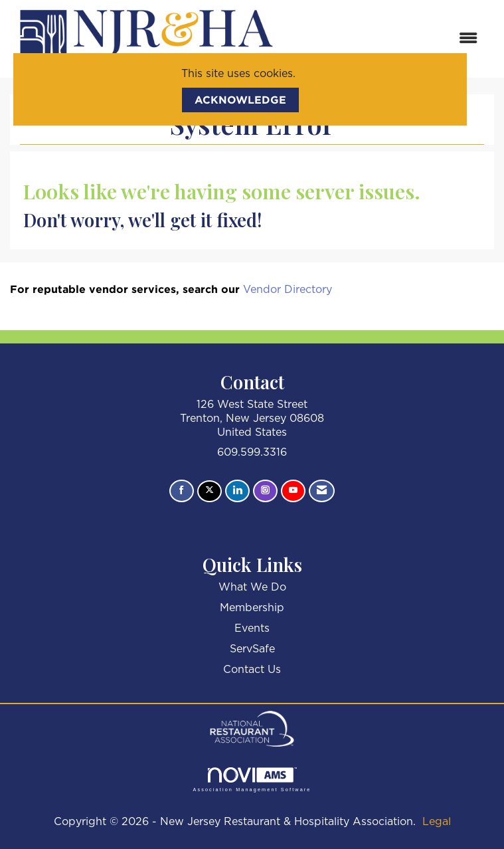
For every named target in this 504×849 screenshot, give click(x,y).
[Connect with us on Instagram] (265, 491)
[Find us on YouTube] (293, 491)
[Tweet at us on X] (210, 491)
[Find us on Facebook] (182, 491)
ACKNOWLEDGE (240, 100)
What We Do (252, 587)
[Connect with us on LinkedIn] (237, 491)
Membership (252, 608)
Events (252, 628)
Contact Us (252, 670)
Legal (437, 822)
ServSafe (252, 649)
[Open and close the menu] (387, 39)
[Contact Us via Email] (322, 491)
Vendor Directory (288, 290)
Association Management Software (252, 780)
